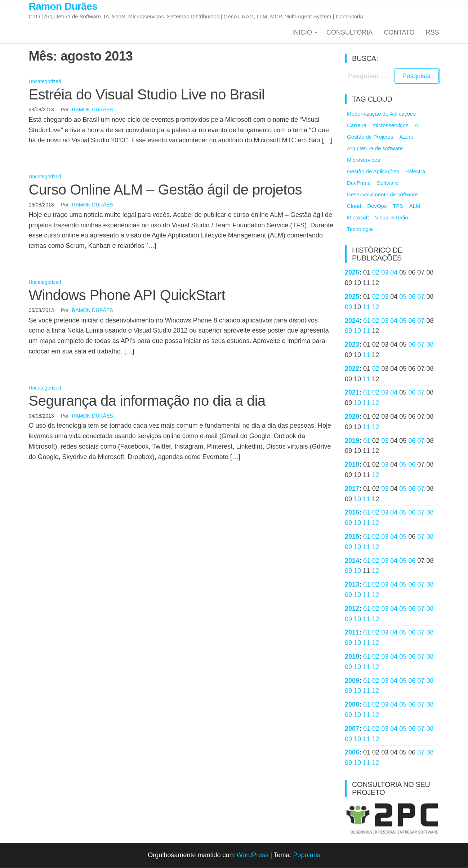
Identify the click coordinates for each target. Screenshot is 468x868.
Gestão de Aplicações (373, 172)
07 (421, 297)
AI (417, 126)
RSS (433, 33)
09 (348, 307)
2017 (352, 489)
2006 (352, 753)
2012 (352, 609)
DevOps (377, 207)
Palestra (415, 172)
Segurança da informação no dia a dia (147, 401)
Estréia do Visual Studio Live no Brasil (147, 95)
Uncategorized (45, 82)
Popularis (307, 855)
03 (385, 273)
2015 (352, 537)
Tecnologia (360, 230)
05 (403, 297)
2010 (352, 657)
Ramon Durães (63, 6)
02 (376, 273)
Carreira (357, 126)
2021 (352, 393)
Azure (406, 137)
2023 (352, 345)
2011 (352, 633)
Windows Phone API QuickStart (127, 295)
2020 (352, 417)
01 (367, 321)
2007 (352, 729)
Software (387, 184)
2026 (352, 273)
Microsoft (358, 218)
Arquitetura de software (375, 149)
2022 (352, 369)
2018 (352, 465)
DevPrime (359, 184)
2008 (352, 705)
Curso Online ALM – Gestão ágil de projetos (166, 190)
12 (375, 307)
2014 (352, 561)
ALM (415, 207)
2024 (352, 321)
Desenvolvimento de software (382, 195)
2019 (352, 441)
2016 (352, 513)
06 (412, 297)
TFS (398, 207)
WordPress (252, 855)
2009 (352, 681)
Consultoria (351, 33)
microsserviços (390, 126)
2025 (352, 297)
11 (366, 307)
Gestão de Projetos (370, 137)
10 (357, 331)
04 (394, 273)
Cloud (354, 207)
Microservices (364, 161)
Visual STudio (392, 218)
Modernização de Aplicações (381, 114)
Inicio (303, 33)
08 (430, 345)
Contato (400, 33)
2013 (352, 585)
